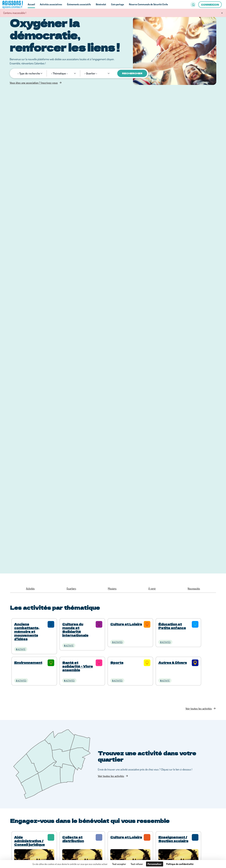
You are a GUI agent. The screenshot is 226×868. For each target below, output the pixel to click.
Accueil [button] (31, 4)
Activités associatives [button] (51, 4)
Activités (30, 588)
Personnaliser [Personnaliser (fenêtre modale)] (155, 864)
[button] (193, 5)
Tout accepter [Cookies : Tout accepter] (119, 864)
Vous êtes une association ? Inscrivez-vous (34, 83)
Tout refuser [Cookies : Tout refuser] (137, 864)
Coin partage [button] (118, 4)
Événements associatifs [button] (79, 4)
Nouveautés (194, 588)
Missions (112, 588)
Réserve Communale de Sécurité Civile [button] (148, 4)
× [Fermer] (222, 13)
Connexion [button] (210, 4)
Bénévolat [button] (101, 4)
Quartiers (71, 588)
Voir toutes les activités (199, 709)
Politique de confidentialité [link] (180, 864)
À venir (152, 588)
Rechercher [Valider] (132, 73)
